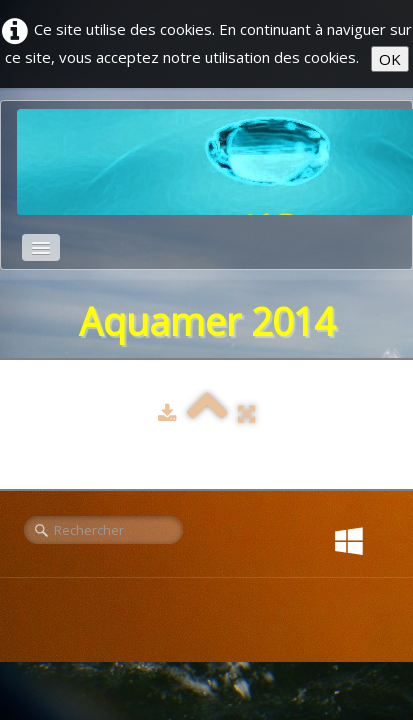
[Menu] (41, 247)
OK (390, 59)
